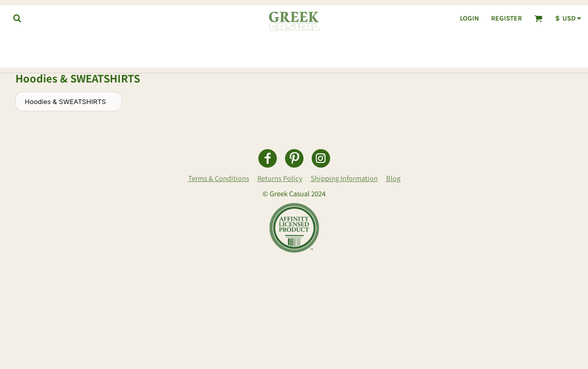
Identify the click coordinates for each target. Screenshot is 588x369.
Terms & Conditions (219, 178)
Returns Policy (280, 178)
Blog (393, 178)
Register (506, 18)
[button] (17, 18)
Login (469, 18)
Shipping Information (344, 178)
